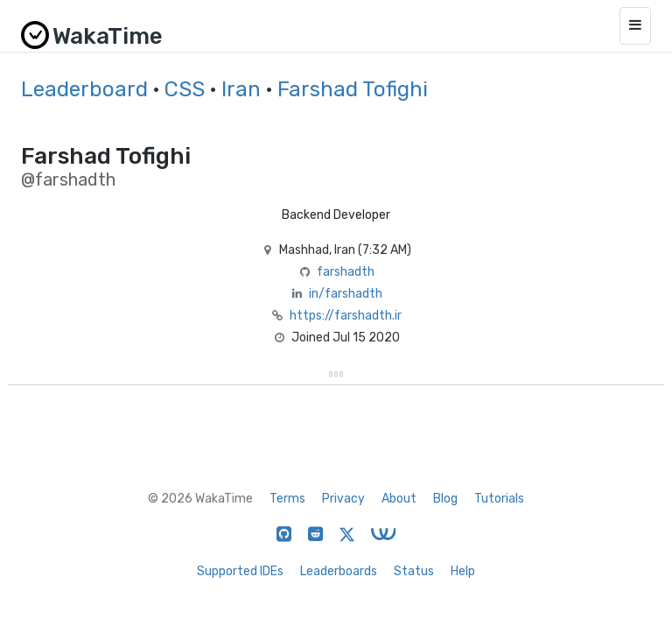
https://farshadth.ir (346, 316)
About (399, 499)
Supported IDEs (240, 571)
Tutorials (499, 499)
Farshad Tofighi (353, 89)
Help (463, 571)
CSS (185, 89)
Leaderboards (339, 571)
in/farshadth (346, 294)
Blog (445, 499)
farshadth (346, 272)
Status (414, 571)
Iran (241, 89)
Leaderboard (84, 89)
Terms (287, 499)
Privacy (343, 499)
